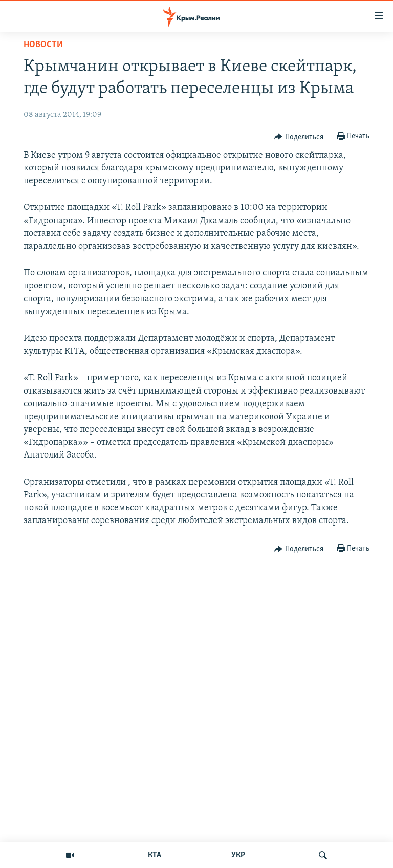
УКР (238, 855)
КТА (155, 855)
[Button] (299, 137)
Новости (43, 45)
